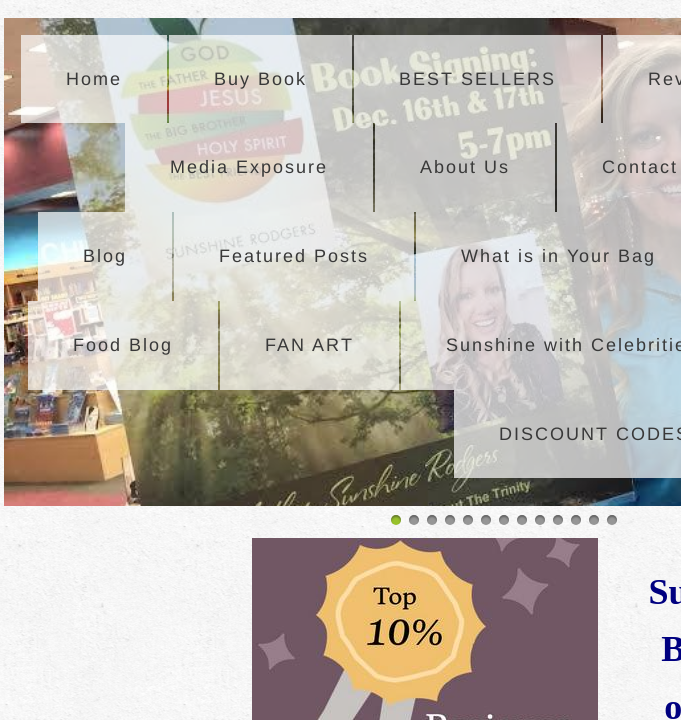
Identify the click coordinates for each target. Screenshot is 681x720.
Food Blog (123, 345)
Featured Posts (294, 256)
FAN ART (309, 345)
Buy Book (260, 79)
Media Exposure (249, 167)
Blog (105, 256)
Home (94, 79)
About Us (465, 167)
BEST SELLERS (477, 79)
